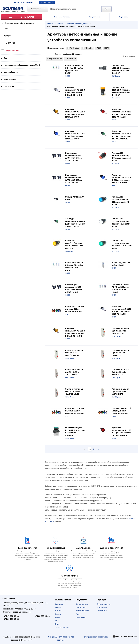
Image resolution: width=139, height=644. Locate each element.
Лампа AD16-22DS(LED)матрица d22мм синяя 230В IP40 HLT (121, 201)
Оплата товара (81, 607)
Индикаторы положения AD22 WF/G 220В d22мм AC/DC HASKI (74, 157)
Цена (6, 29)
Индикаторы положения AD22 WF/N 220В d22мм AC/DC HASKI (74, 288)
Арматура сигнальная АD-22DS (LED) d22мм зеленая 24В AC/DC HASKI (122, 135)
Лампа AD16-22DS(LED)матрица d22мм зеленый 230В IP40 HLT (122, 244)
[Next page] (98, 449)
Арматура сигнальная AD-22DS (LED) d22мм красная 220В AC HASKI (122, 113)
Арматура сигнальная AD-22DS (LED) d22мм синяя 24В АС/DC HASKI (121, 179)
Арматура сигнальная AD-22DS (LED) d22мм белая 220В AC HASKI (121, 310)
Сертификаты (81, 617)
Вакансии (58, 611)
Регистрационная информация (96, 637)
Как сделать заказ (82, 604)
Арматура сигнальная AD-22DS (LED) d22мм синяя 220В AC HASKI (75, 135)
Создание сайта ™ (126, 636)
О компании (59, 604)
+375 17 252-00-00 (23, 3)
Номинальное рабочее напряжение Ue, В (22, 65)
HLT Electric (88, 48)
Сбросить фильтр (55, 59)
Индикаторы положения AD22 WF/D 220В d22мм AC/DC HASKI (74, 179)
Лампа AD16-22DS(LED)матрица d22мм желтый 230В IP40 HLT (75, 244)
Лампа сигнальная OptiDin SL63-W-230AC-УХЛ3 (120, 353)
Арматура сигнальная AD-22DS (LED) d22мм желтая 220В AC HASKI (75, 113)
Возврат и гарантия (83, 611)
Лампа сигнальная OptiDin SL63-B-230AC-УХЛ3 (120, 372)
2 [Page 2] (94, 449)
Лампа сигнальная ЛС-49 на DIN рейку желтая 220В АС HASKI (121, 288)
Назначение (9, 86)
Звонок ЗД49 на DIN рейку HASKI (121, 264)
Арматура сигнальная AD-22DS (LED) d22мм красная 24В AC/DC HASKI (122, 431)
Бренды (7, 36)
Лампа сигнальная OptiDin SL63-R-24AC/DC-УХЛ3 (120, 331)
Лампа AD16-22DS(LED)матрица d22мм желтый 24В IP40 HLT (121, 91)
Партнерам (124, 17)
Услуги (78, 614)
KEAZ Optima (73, 48)
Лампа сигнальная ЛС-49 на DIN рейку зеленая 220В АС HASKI (74, 266)
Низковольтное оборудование (19, 23)
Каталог (60, 24)
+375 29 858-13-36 (41, 616)
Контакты (58, 614)
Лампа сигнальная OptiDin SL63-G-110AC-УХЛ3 (120, 391)
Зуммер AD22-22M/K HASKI (75, 198)
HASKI (98, 48)
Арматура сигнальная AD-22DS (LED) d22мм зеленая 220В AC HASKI (75, 223)
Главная (50, 24)
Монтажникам (102, 607)
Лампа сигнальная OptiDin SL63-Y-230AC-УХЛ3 (74, 372)
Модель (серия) (11, 72)
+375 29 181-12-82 (11, 619)
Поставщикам (102, 611)
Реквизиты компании (62, 627)
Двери (57, 624)
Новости (58, 607)
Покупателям (94, 17)
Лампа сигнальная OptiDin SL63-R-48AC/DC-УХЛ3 (74, 353)
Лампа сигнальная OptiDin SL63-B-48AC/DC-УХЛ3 (74, 391)
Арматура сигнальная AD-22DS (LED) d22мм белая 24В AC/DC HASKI (75, 91)
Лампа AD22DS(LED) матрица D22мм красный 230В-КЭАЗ (75, 411)
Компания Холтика (62, 17)
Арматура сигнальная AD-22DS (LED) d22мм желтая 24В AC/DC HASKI (75, 332)
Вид (6, 58)
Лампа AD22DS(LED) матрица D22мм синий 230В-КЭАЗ (121, 411)
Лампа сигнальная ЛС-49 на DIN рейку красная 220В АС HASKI (74, 69)
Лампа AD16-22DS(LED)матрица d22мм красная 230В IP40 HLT (121, 157)
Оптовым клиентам (104, 604)
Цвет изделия (10, 79)
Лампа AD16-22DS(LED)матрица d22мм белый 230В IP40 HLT (121, 223)
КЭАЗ (107, 48)
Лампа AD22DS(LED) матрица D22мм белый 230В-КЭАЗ (75, 309)
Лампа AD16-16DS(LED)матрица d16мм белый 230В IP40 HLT (121, 69)
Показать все (71, 59)
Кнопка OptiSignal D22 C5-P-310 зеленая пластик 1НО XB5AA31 (75, 431)
